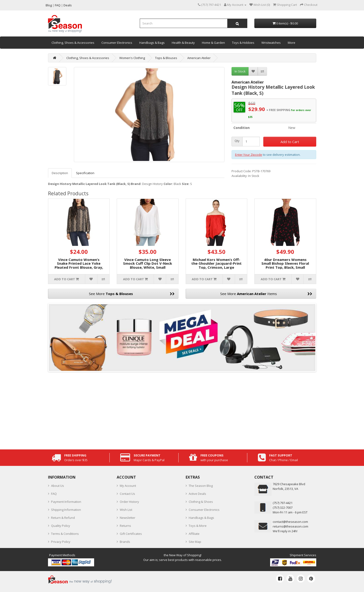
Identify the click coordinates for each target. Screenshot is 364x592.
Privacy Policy (61, 542)
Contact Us (127, 494)
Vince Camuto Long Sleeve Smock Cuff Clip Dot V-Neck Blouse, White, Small (148, 263)
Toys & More (198, 526)
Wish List (126, 510)
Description (60, 173)
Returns (125, 526)
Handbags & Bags (152, 43)
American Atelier (199, 58)
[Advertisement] (182, 409)
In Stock (240, 71)
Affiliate (194, 534)
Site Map (195, 542)
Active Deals (197, 494)
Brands (125, 542)
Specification (85, 173)
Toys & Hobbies (243, 43)
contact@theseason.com (290, 522)
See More (132, 294)
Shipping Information (66, 510)
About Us (58, 486)
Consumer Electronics (117, 43)
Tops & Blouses (166, 58)
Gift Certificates (131, 534)
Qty (237, 141)
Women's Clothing (132, 58)
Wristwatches (271, 43)
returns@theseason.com (290, 526)
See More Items (266, 294)
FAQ (54, 494)
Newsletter (128, 518)
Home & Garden (213, 43)
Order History (129, 502)
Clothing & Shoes (201, 502)
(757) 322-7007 (283, 508)
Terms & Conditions (65, 534)
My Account (128, 486)
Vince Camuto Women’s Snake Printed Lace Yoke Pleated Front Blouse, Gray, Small (79, 265)
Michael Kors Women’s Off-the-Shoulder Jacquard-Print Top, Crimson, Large (216, 263)
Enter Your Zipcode (249, 155)
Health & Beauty (183, 43)
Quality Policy (61, 526)
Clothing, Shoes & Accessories (73, 43)
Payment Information (66, 502)
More (292, 43)
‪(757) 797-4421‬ (283, 503)
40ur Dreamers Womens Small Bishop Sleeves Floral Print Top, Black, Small (285, 263)
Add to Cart (290, 142)
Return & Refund (63, 518)
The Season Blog (201, 486)
